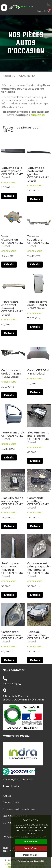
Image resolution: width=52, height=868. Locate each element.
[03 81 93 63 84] (5, 678)
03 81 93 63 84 (12, 684)
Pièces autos (11, 802)
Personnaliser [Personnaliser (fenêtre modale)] (31, 855)
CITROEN (19, 76)
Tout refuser (31, 848)
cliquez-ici (38, 115)
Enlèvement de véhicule (19, 809)
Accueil (7, 76)
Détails (9, 196)
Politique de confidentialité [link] (31, 861)
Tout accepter (31, 842)
